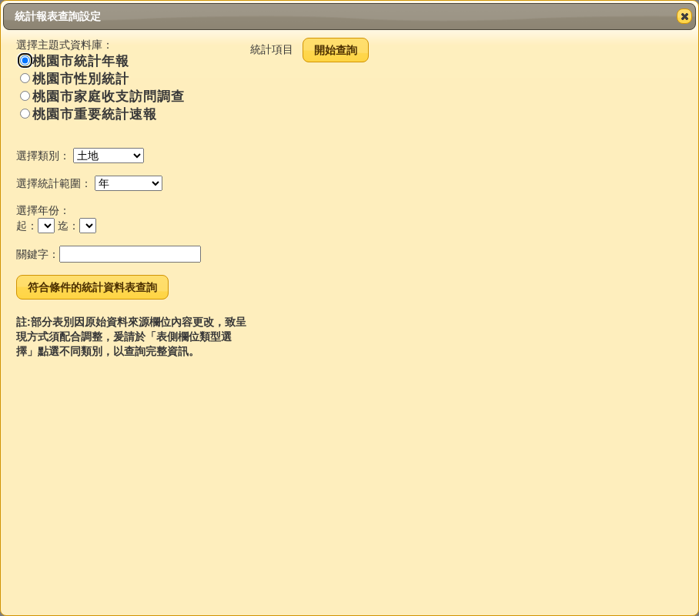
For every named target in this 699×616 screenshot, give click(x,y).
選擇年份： (43, 210)
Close (684, 16)
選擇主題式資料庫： (65, 45)
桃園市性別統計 (75, 79)
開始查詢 (336, 50)
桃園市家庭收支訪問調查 (102, 97)
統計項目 (272, 49)
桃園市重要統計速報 (89, 114)
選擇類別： (43, 156)
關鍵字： (38, 254)
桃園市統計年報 (75, 61)
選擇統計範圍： (54, 183)
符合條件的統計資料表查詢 (92, 287)
